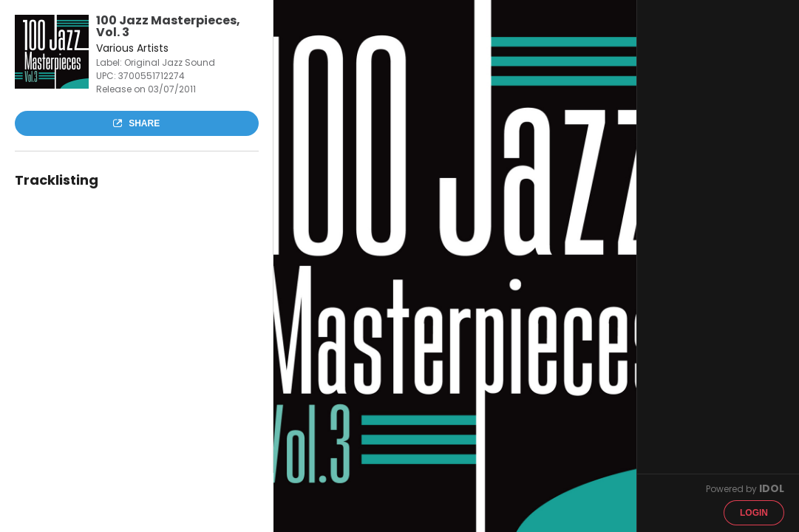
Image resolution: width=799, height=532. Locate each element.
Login (754, 513)
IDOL (772, 488)
